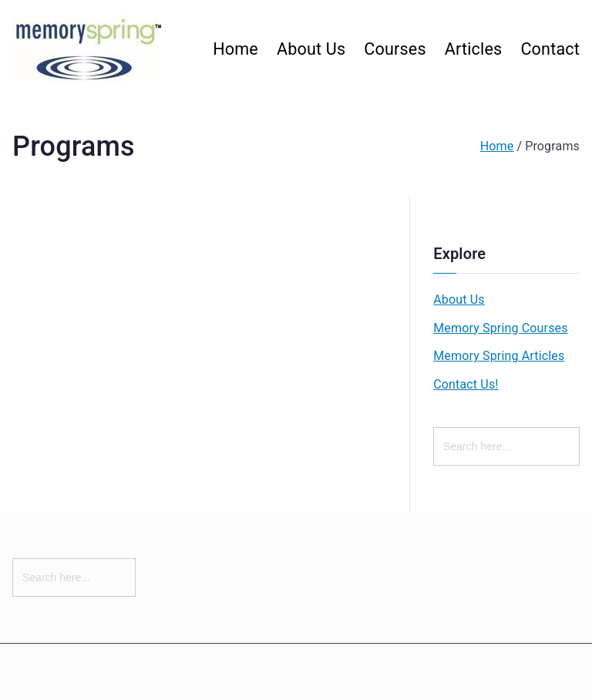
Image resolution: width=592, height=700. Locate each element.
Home (235, 49)
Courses (395, 49)
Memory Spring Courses (500, 328)
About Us (311, 49)
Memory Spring (138, 671)
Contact (550, 49)
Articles (474, 49)
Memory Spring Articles (499, 356)
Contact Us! (466, 384)
